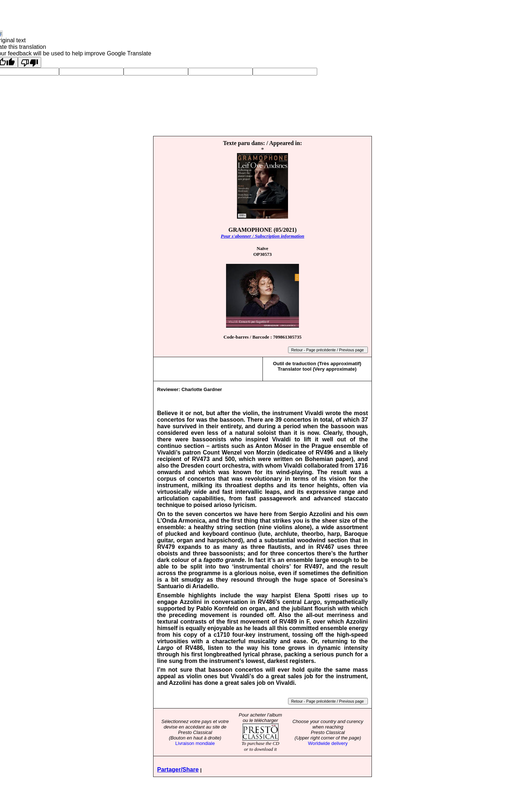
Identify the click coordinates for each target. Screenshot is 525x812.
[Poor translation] (30, 62)
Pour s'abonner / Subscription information (262, 236)
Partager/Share (178, 770)
